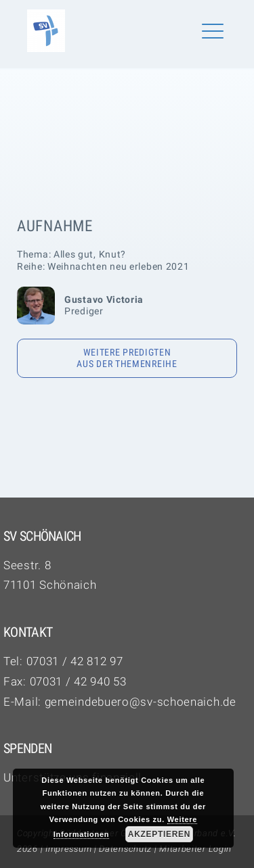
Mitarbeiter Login (195, 849)
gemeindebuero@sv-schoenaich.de (141, 702)
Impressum (68, 849)
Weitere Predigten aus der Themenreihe (127, 358)
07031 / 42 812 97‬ (75, 661)
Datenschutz (125, 849)
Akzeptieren (159, 834)
